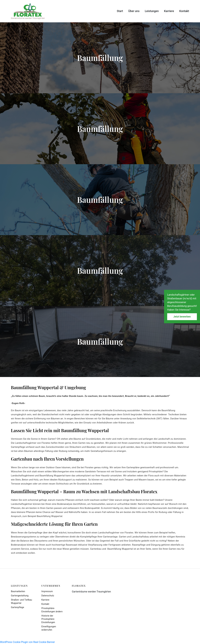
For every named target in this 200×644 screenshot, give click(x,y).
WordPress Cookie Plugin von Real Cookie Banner (27, 642)
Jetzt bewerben (182, 317)
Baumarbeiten (18, 591)
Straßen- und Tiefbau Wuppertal (21, 601)
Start (120, 11)
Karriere (169, 11)
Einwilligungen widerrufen (49, 628)
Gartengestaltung (20, 596)
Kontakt (184, 11)
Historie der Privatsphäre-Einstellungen (48, 619)
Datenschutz (48, 596)
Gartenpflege (17, 607)
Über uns (134, 11)
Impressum (47, 591)
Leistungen (152, 11)
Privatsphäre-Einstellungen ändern (52, 610)
